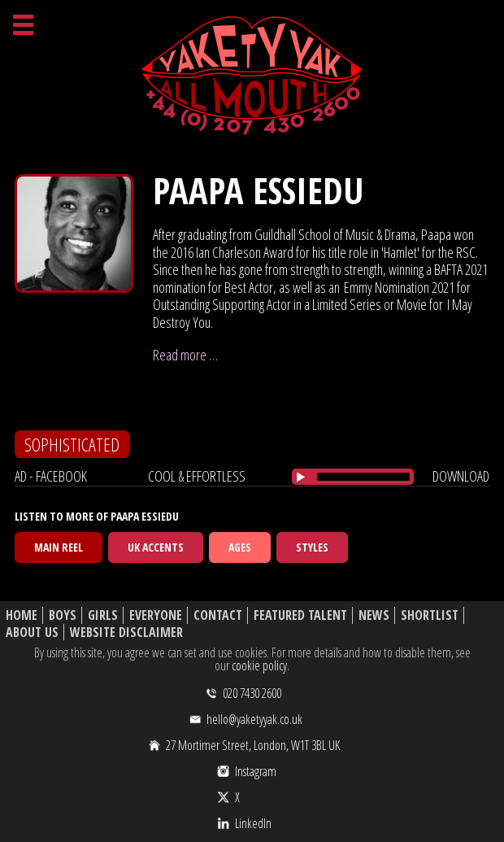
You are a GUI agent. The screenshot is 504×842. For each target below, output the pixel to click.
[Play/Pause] (301, 477)
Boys (63, 615)
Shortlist (430, 615)
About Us (32, 633)
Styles (312, 547)
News (374, 615)
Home (22, 615)
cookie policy (259, 665)
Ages (240, 547)
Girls (103, 615)
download (461, 476)
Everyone (156, 615)
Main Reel (59, 547)
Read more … (185, 355)
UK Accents (156, 547)
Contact (218, 615)
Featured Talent (300, 615)
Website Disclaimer (126, 633)
